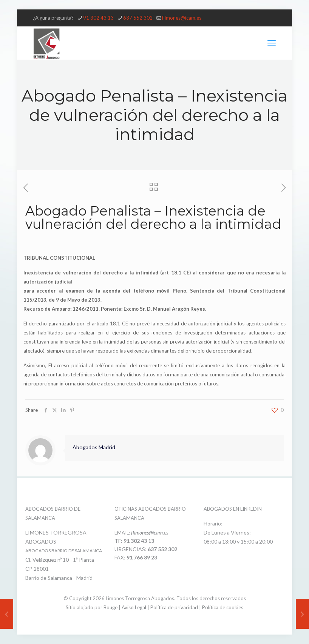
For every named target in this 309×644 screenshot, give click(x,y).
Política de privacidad (174, 607)
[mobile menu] (272, 43)
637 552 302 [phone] (138, 18)
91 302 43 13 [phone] (98, 18)
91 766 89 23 (142, 557)
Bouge (110, 607)
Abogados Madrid (94, 447)
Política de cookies (223, 607)
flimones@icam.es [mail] (182, 18)
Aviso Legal (134, 607)
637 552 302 (162, 549)
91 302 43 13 (139, 541)
